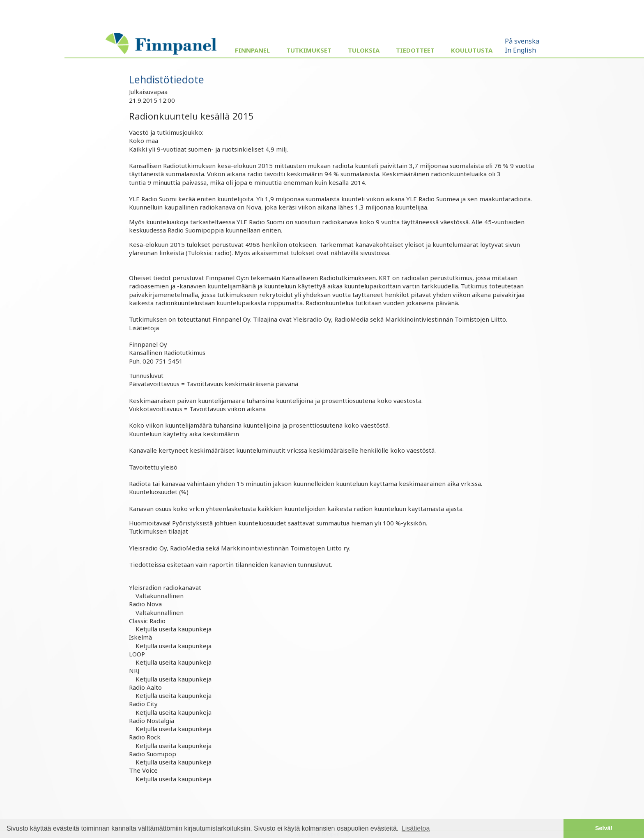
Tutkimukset (309, 50)
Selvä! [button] (604, 828)
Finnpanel (252, 50)
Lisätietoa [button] (416, 828)
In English (520, 50)
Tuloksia (364, 50)
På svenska (522, 41)
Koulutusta (472, 50)
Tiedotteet (415, 50)
